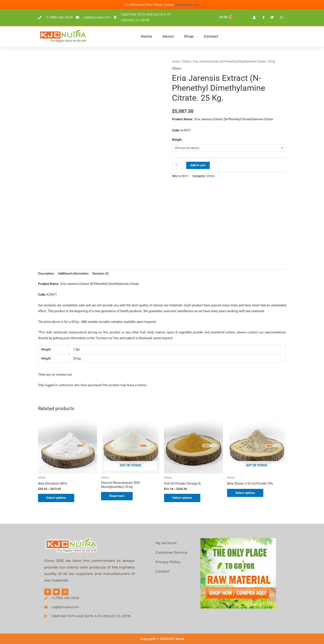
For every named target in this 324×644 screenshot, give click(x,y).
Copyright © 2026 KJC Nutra (162, 639)
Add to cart (198, 165)
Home (147, 36)
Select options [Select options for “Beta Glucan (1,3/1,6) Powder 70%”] (245, 493)
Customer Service (171, 552)
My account (166, 543)
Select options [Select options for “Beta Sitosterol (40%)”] (56, 498)
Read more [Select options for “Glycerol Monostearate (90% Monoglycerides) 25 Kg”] (117, 496)
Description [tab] (46, 274)
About (168, 36)
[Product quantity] (177, 165)
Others (186, 61)
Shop (189, 36)
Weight (177, 140)
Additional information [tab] (73, 274)
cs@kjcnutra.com (187, 5)
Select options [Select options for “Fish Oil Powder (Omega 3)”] (182, 498)
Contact (211, 36)
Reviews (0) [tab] (101, 274)
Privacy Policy (168, 562)
